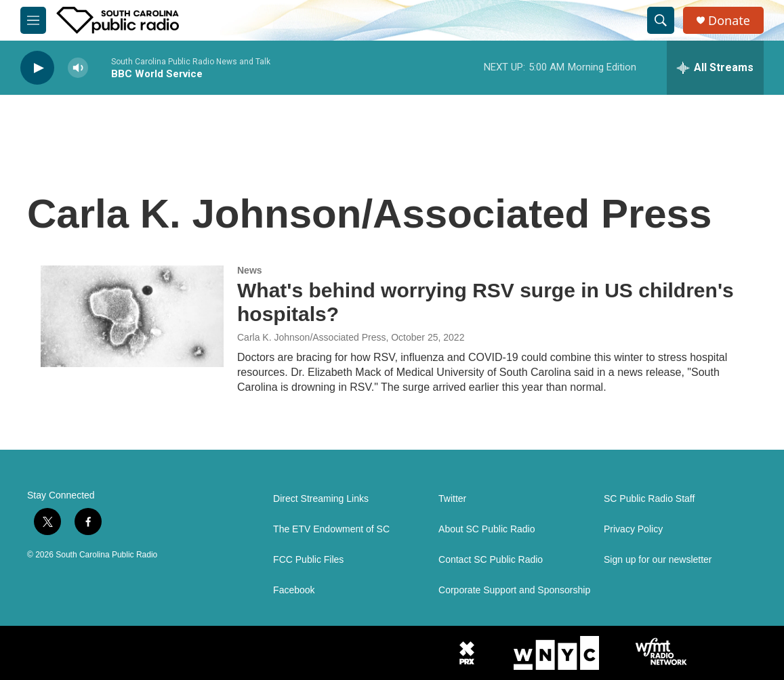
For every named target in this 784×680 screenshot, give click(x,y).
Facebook (294, 590)
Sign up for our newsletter (658, 560)
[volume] (78, 68)
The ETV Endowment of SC (331, 529)
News (250, 270)
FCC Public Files (308, 560)
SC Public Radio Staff (649, 499)
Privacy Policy (633, 529)
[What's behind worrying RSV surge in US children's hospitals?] (132, 316)
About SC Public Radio (487, 529)
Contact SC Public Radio (491, 560)
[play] (37, 68)
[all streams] (715, 68)
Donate (729, 21)
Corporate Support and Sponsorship (514, 590)
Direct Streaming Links (321, 499)
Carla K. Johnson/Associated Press (311, 337)
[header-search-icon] (661, 20)
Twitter (452, 499)
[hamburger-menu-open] (33, 20)
